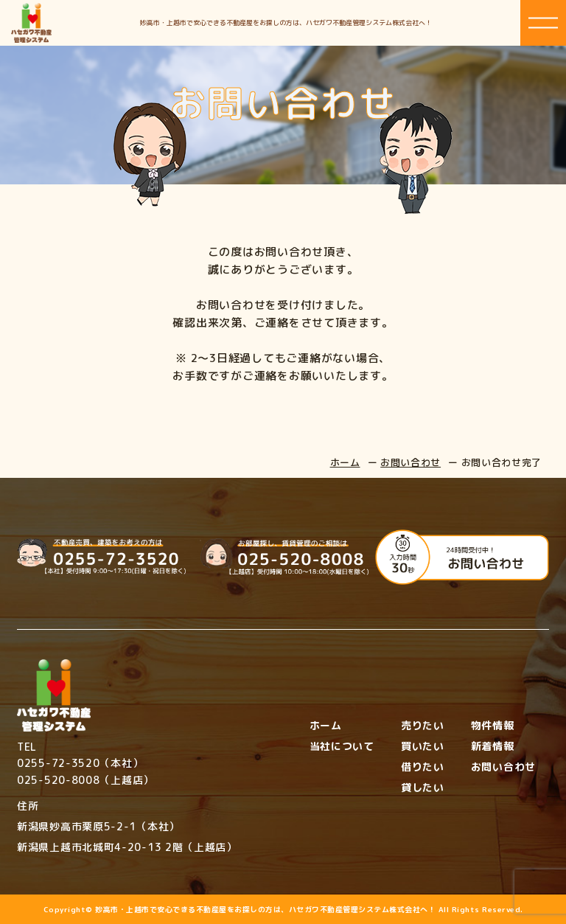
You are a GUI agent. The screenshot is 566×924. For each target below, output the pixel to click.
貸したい (423, 788)
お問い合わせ (410, 462)
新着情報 (493, 746)
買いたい (423, 746)
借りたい (423, 767)
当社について (342, 746)
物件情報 (493, 726)
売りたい (423, 726)
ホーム (345, 462)
